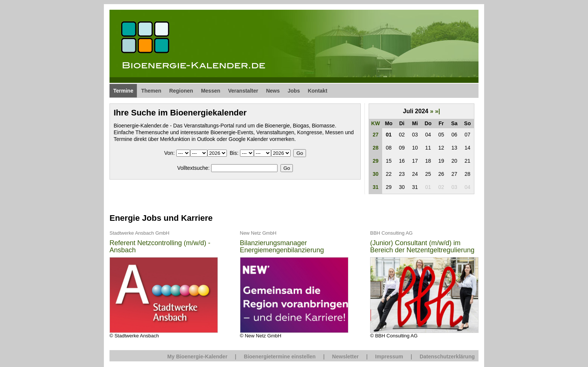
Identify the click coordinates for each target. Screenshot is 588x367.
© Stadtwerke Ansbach (164, 284)
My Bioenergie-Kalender (197, 357)
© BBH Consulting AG (424, 284)
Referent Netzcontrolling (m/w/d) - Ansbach (160, 247)
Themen (151, 91)
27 (376, 135)
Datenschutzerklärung (447, 357)
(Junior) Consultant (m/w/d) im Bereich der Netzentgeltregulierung (422, 247)
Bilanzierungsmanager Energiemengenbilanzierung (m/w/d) (282, 247)
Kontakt (318, 91)
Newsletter (346, 357)
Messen (211, 91)
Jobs (294, 91)
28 (376, 148)
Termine (123, 91)
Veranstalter (243, 91)
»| (437, 111)
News (273, 91)
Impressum (389, 357)
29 (376, 161)
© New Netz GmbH (294, 284)
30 (376, 174)
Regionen (181, 91)
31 (376, 187)
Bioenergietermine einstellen (280, 357)
